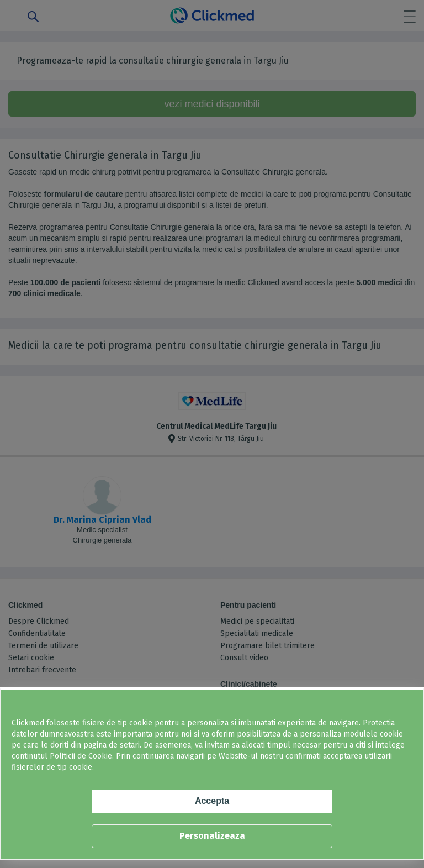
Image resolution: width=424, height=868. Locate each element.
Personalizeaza (212, 836)
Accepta (212, 801)
